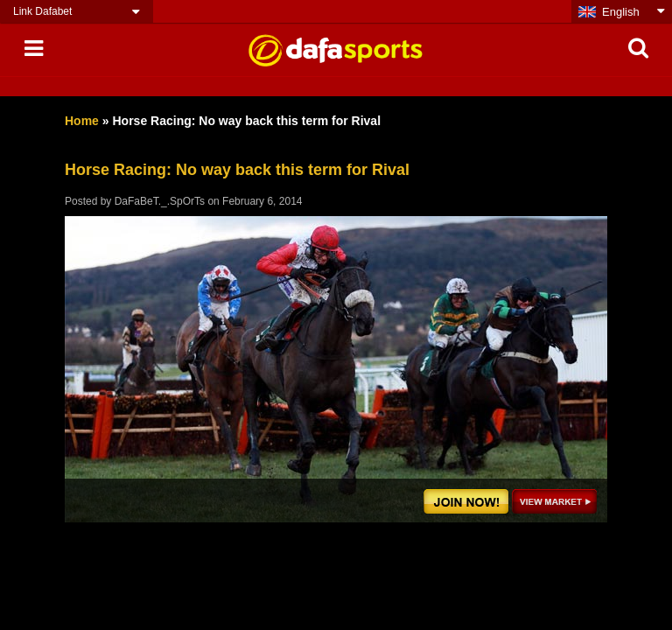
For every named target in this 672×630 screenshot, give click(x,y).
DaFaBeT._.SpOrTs (160, 201)
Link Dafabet (42, 11)
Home (82, 121)
